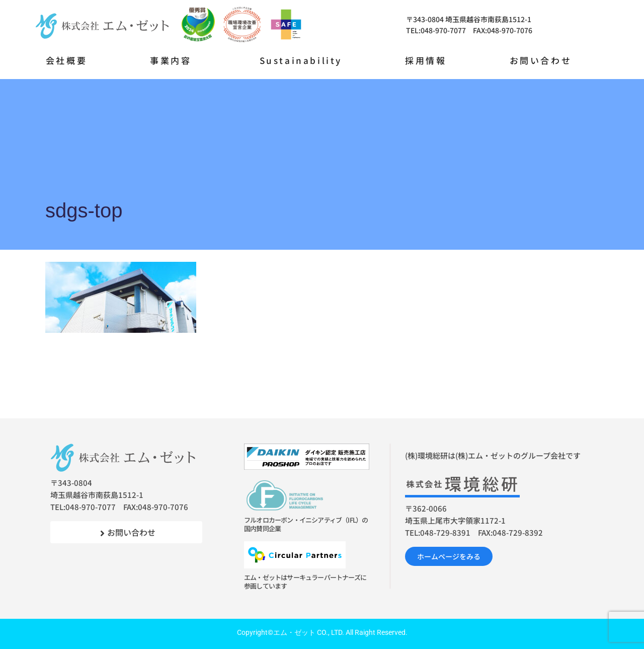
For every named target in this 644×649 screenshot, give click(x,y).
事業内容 (171, 60)
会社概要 (66, 60)
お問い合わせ (541, 60)
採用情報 (426, 60)
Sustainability (301, 60)
